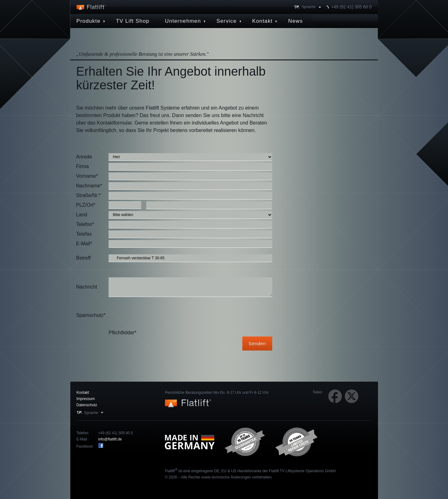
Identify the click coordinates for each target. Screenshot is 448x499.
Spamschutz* (91, 315)
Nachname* (89, 186)
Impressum (86, 399)
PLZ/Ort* (86, 205)
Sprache (309, 7)
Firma (83, 166)
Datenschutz (87, 405)
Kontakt (83, 393)
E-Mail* (84, 244)
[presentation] (156, 315)
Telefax (84, 234)
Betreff (84, 258)
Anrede (84, 157)
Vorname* (87, 176)
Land (82, 215)
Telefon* (85, 224)
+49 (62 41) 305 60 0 (351, 7)
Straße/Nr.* (89, 195)
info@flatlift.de (110, 439)
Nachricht (87, 287)
